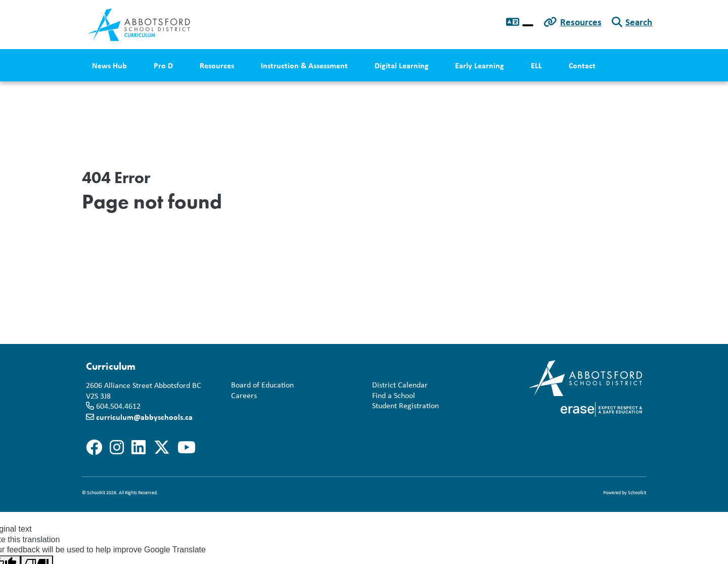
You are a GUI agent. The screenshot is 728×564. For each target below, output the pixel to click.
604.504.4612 (118, 406)
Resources (581, 22)
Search (639, 22)
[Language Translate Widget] (528, 25)
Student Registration (403, 406)
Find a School (392, 396)
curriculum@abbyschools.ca (144, 417)
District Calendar (398, 385)
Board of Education (260, 385)
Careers (242, 396)
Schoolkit (637, 492)
